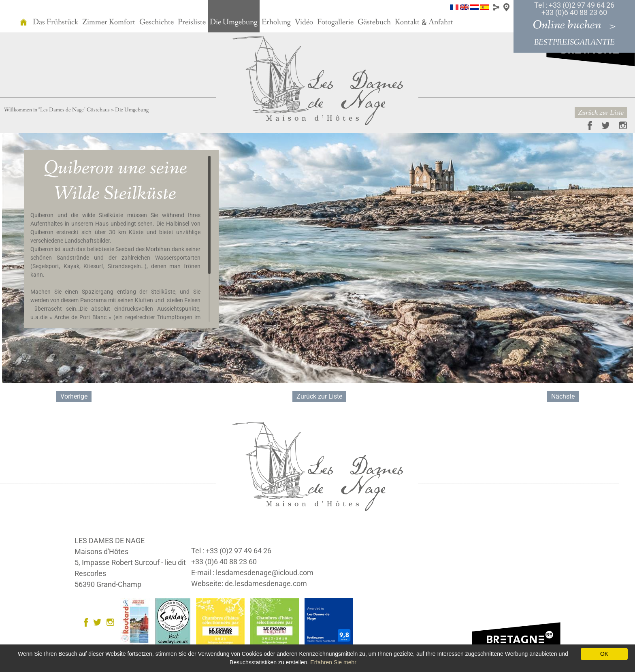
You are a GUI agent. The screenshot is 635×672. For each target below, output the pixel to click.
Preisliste (192, 22)
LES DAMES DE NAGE (110, 541)
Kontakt (407, 22)
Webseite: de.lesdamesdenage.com (249, 583)
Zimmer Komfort (109, 22)
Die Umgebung (234, 22)
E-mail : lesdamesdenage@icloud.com (252, 573)
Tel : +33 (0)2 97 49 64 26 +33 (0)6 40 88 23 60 (574, 9)
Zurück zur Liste (601, 113)
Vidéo (304, 22)
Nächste (563, 396)
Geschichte (157, 22)
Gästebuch (374, 22)
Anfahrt (441, 22)
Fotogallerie (335, 22)
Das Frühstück (55, 22)
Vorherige (74, 396)
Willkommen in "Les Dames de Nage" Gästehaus (57, 110)
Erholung (276, 22)
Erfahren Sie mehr (333, 662)
